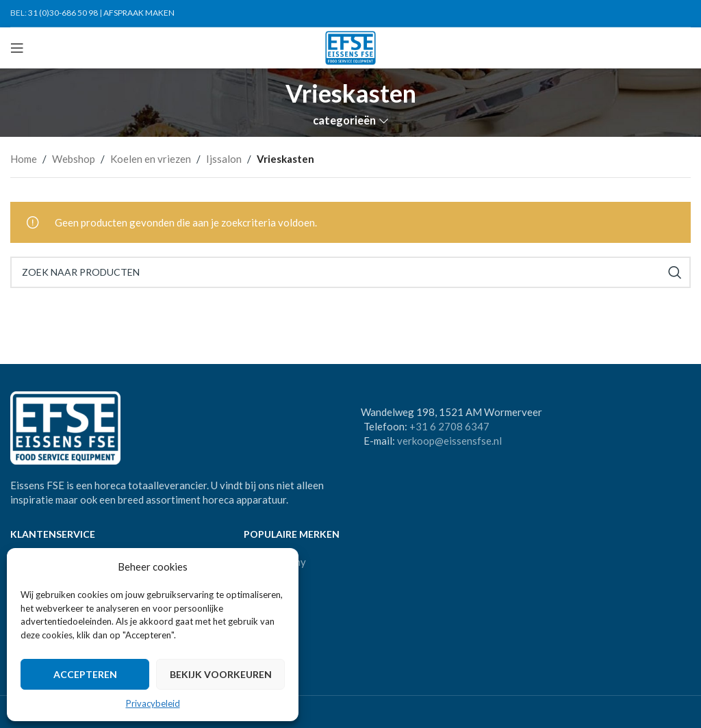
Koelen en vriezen (151, 159)
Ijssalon (224, 159)
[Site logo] (351, 47)
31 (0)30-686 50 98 (63, 13)
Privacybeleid (153, 703)
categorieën (344, 121)
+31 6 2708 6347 (449, 426)
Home (24, 159)
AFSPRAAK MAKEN (139, 13)
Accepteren (85, 674)
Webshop (74, 159)
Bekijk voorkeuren (221, 674)
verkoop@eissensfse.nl (449, 441)
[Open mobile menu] (17, 48)
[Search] (350, 272)
